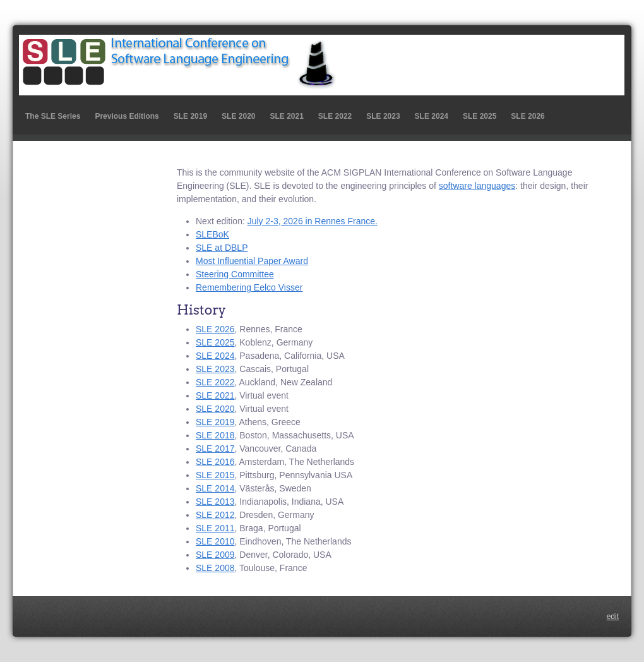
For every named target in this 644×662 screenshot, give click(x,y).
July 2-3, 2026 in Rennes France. (313, 221)
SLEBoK (212, 234)
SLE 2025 (480, 116)
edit (613, 617)
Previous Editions (127, 116)
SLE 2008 (215, 568)
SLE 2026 (528, 116)
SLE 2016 (215, 462)
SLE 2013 (215, 502)
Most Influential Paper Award (252, 261)
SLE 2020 (238, 116)
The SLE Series (53, 116)
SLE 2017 (215, 448)
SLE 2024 (432, 116)
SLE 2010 (215, 541)
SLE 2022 (335, 116)
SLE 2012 (215, 515)
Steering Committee (235, 274)
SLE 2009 (215, 555)
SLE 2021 (286, 116)
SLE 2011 (215, 528)
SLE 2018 (215, 435)
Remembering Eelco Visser (249, 287)
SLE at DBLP (222, 248)
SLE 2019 (190, 116)
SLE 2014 (215, 488)
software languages (477, 186)
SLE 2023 (383, 116)
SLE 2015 (215, 475)
